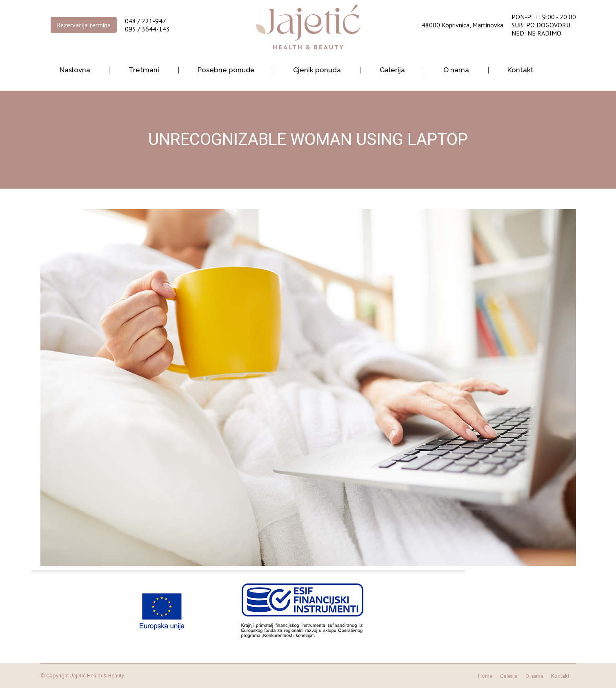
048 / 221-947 (146, 21)
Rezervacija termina (84, 25)
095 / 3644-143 (147, 29)
